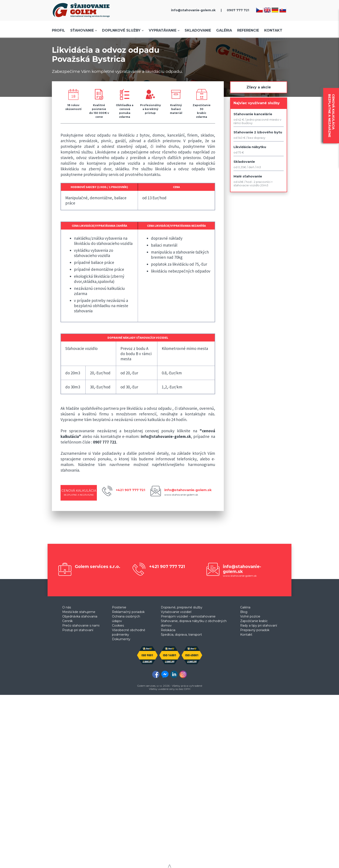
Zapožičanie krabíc (254, 621)
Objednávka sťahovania (80, 616)
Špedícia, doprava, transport (181, 635)
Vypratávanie (163, 30)
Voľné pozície (250, 616)
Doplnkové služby (121, 30)
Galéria (224, 30)
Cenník (67, 621)
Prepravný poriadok (255, 630)
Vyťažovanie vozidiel (176, 612)
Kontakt (273, 30)
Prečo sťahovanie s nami (81, 625)
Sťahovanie (82, 30)
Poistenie (119, 607)
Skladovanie (198, 30)
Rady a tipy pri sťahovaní (259, 625)
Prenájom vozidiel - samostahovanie (188, 616)
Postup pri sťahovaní (78, 630)
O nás (67, 607)
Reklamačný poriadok (128, 612)
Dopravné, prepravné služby (182, 607)
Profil (58, 30)
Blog (244, 612)
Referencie (248, 30)
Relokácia (168, 630)
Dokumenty (121, 639)
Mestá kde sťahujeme (79, 612)
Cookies (118, 625)
